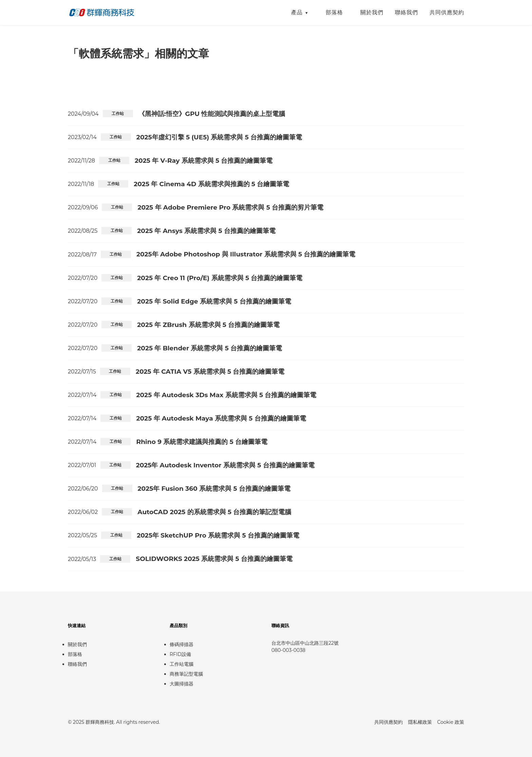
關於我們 (372, 12)
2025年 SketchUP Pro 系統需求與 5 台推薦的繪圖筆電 (218, 535)
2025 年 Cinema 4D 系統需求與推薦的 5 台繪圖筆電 (211, 184)
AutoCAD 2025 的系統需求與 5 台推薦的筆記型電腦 (214, 512)
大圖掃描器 (182, 684)
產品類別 (178, 626)
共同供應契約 (447, 12)
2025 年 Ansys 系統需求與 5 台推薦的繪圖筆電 (206, 231)
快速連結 (77, 626)
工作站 (118, 113)
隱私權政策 (420, 722)
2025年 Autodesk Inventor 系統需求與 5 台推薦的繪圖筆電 (225, 465)
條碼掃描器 (182, 644)
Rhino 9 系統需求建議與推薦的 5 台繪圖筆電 (202, 442)
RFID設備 (180, 654)
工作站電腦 (182, 664)
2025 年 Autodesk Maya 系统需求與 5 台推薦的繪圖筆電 (221, 418)
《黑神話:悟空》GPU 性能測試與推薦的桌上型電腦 (212, 114)
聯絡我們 (406, 12)
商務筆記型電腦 (186, 674)
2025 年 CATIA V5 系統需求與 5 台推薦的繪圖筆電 (210, 372)
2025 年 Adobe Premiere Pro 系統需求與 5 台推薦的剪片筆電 (230, 207)
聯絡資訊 (280, 626)
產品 (297, 12)
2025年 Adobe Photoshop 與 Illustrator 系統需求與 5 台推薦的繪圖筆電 (246, 254)
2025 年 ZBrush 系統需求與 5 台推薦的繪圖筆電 (208, 325)
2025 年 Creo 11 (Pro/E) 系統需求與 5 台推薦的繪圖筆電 (220, 278)
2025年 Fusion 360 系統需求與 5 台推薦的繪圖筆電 (214, 489)
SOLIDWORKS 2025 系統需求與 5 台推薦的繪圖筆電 (214, 559)
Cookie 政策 (451, 722)
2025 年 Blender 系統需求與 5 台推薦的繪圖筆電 (210, 348)
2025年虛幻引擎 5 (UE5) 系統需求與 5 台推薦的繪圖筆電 (219, 137)
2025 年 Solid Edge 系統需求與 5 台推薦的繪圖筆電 (214, 301)
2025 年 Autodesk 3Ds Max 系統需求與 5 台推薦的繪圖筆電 (226, 395)
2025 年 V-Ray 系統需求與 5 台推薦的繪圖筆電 (204, 161)
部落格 (334, 12)
